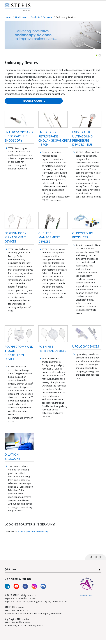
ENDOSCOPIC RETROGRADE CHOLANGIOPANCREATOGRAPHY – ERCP (62, 138)
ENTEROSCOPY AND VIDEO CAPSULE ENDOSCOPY (19, 136)
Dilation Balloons (12, 457)
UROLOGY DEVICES (86, 346)
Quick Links (10, 569)
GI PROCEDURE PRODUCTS (83, 235)
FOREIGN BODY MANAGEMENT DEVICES (15, 237)
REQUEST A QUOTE (34, 101)
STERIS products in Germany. (33, 531)
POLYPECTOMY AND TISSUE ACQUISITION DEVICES (19, 353)
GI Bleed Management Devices (49, 237)
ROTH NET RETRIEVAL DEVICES (52, 349)
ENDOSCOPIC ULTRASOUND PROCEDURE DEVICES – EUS (82, 138)
